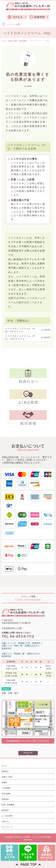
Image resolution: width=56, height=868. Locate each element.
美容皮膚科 (6, 794)
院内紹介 (5, 810)
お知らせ (5, 821)
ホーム (4, 766)
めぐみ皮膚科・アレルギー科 (31, 837)
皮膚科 (4, 782)
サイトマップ (7, 827)
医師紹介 (5, 771)
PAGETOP (28, 753)
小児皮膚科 (6, 788)
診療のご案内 (7, 777)
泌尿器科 (5, 799)
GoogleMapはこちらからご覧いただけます (28, 741)
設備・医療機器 (8, 805)
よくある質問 (7, 816)
